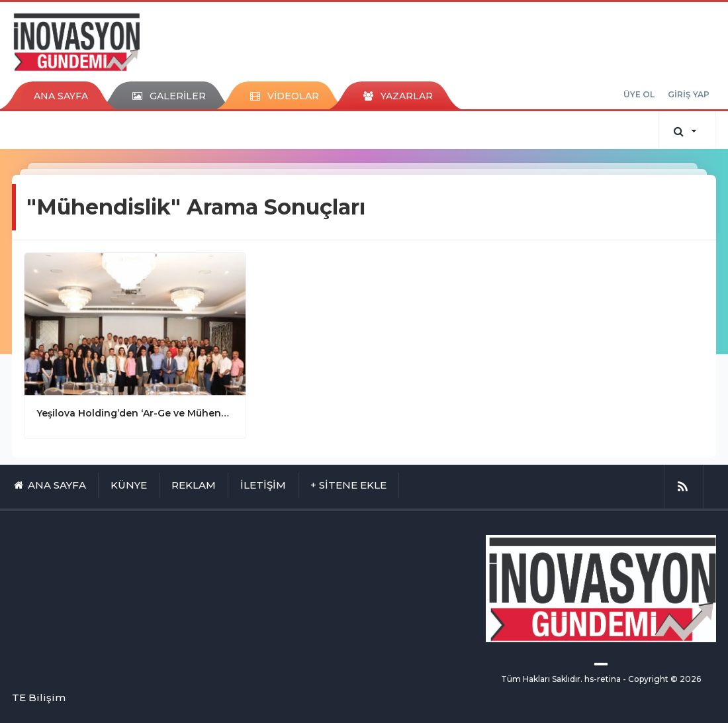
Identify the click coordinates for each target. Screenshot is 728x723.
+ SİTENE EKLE (348, 485)
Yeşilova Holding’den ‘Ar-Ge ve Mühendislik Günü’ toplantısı (135, 413)
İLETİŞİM (263, 485)
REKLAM (194, 485)
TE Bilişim (39, 698)
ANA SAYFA (61, 96)
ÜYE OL (639, 94)
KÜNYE (129, 485)
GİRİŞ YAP (689, 94)
